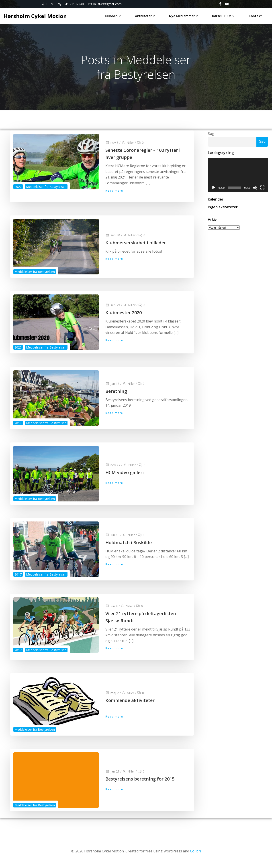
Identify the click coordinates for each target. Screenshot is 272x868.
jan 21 (112, 775)
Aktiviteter (146, 16)
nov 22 (113, 467)
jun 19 (112, 538)
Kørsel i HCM (224, 16)
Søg (211, 134)
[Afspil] (213, 189)
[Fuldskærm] (263, 189)
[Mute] (256, 189)
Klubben (114, 16)
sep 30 (113, 238)
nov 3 (112, 145)
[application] (238, 176)
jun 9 (111, 609)
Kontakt (256, 16)
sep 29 (113, 308)
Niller (128, 145)
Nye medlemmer (184, 16)
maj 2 (112, 697)
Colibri (195, 855)
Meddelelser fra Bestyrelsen (46, 188)
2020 (18, 188)
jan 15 (112, 386)
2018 (18, 425)
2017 (18, 577)
